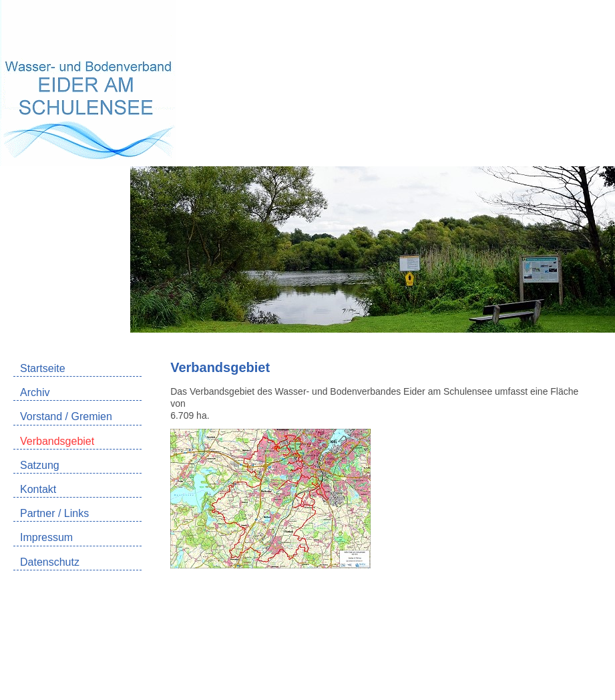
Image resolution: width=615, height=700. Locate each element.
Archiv (35, 392)
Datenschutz (50, 562)
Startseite (43, 368)
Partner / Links (54, 513)
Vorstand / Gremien (66, 416)
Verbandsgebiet (57, 441)
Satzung (40, 465)
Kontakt (38, 489)
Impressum (46, 537)
